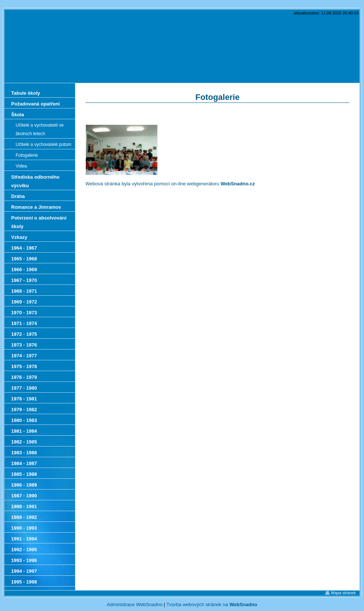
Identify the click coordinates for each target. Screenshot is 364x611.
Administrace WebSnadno (134, 604)
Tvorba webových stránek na (212, 604)
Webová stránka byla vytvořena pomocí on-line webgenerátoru (170, 184)
